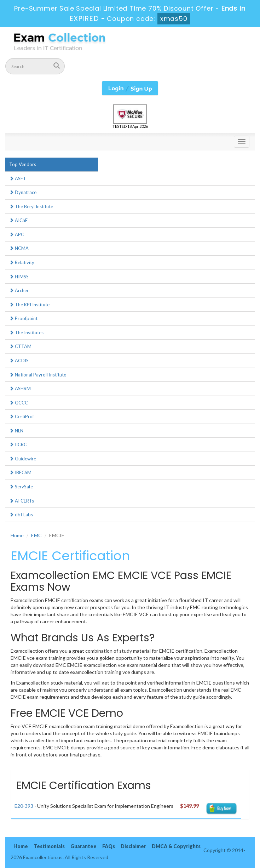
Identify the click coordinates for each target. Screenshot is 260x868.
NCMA (19, 248)
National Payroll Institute (38, 375)
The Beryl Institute (31, 206)
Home (17, 535)
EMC (36, 535)
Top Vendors (23, 164)
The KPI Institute (29, 305)
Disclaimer (133, 846)
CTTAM (20, 346)
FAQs (109, 846)
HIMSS (19, 277)
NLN (16, 431)
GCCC (19, 403)
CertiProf (22, 416)
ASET (18, 178)
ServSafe (21, 487)
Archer (19, 290)
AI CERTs (22, 501)
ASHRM (20, 388)
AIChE (18, 220)
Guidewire (23, 459)
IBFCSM (20, 472)
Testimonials (49, 846)
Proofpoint (23, 318)
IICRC (18, 444)
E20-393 (24, 806)
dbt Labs (21, 515)
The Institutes (26, 333)
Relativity (22, 262)
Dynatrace (23, 192)
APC (17, 234)
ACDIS (19, 361)
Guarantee (83, 846)
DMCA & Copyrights (176, 846)
